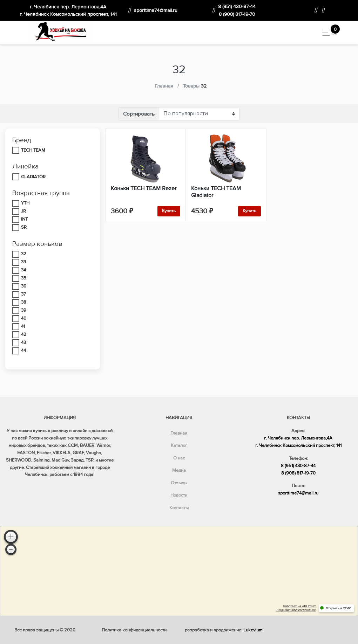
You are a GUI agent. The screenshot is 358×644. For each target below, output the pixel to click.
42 (24, 334)
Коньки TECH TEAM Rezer (144, 188)
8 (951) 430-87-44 (237, 6)
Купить (169, 211)
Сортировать (139, 114)
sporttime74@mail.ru (156, 10)
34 (23, 270)
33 (23, 262)
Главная (179, 433)
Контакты (179, 508)
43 (23, 342)
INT (24, 219)
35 (24, 278)
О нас (179, 458)
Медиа (179, 470)
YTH (25, 203)
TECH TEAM (33, 150)
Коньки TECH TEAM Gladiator (216, 192)
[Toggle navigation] (324, 33)
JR (23, 211)
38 (24, 302)
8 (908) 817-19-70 (237, 14)
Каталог (179, 445)
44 (23, 351)
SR (24, 227)
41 (23, 326)
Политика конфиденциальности (134, 630)
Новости (179, 495)
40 (24, 318)
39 (24, 310)
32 (24, 254)
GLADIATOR (33, 177)
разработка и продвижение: (224, 630)
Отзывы (179, 483)
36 (24, 286)
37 (23, 294)
